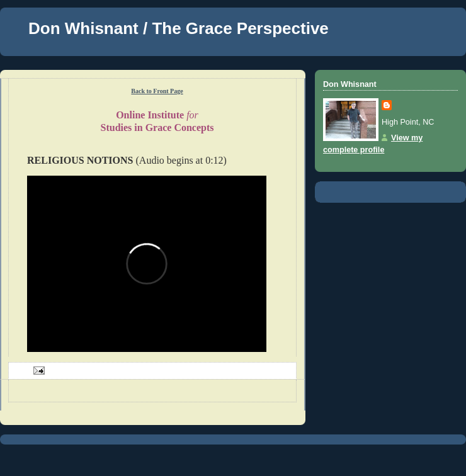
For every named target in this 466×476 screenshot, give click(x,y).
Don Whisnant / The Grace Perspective (179, 28)
